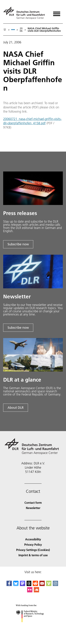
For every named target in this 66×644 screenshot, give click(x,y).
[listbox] (13, 30)
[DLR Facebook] (9, 585)
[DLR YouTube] (42, 585)
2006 (21, 30)
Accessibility (33, 539)
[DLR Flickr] (30, 591)
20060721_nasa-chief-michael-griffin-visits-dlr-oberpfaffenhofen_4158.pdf (32, 121)
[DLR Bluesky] (16, 585)
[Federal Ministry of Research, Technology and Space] (33, 625)
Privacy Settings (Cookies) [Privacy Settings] (33, 550)
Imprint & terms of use (33, 555)
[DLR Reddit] (35, 585)
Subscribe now (18, 244)
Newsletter (33, 508)
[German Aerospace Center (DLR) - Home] (25, 13)
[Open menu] (57, 13)
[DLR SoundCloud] (36, 591)
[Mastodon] (23, 585)
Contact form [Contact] (33, 503)
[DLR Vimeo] (49, 585)
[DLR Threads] (29, 585)
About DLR (16, 408)
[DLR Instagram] (55, 585)
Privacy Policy (33, 545)
